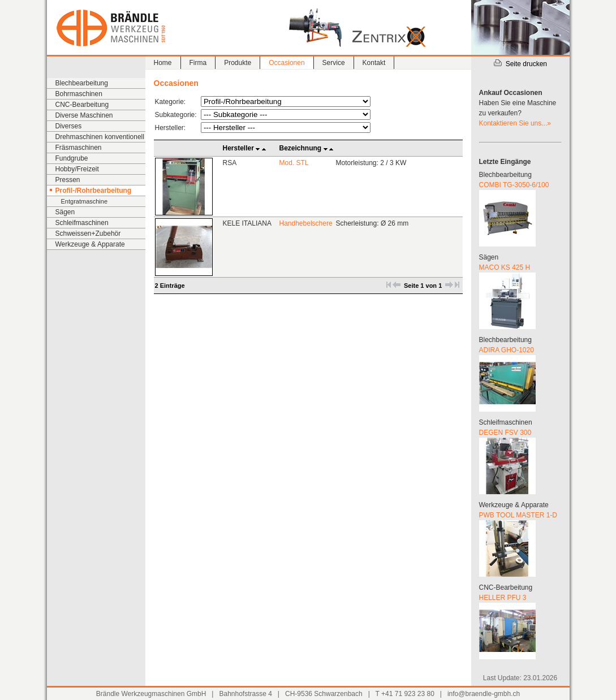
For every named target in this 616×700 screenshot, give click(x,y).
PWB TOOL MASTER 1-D (518, 515)
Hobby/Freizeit (77, 169)
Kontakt (374, 63)
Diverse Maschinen (84, 115)
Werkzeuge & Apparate (90, 244)
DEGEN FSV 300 (505, 433)
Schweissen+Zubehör (88, 234)
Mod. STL (294, 163)
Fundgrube (72, 158)
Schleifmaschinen (82, 223)
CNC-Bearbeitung (82, 105)
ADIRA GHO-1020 (507, 350)
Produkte (238, 63)
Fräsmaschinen (79, 148)
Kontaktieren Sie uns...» (515, 123)
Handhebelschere (306, 223)
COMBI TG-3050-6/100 (514, 185)
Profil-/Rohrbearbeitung (94, 191)
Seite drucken (520, 64)
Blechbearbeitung (82, 83)
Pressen (68, 180)
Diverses (69, 126)
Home (163, 63)
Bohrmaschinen (79, 94)
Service (334, 63)
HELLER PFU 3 (503, 598)
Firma (198, 63)
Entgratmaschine (85, 201)
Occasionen (287, 63)
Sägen (65, 212)
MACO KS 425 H (505, 267)
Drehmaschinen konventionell (100, 137)
